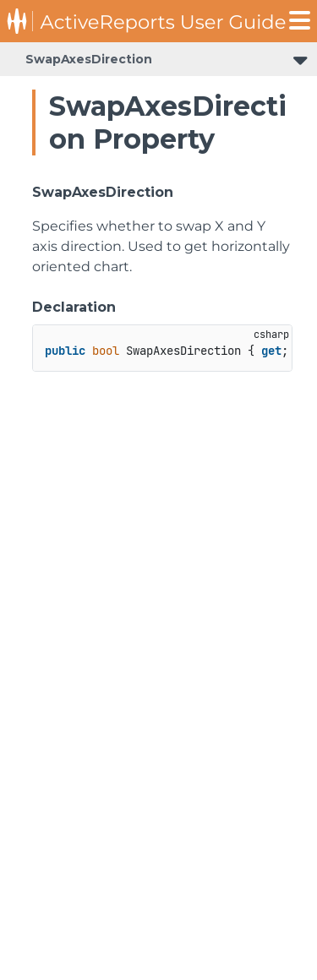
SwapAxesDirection (89, 59)
